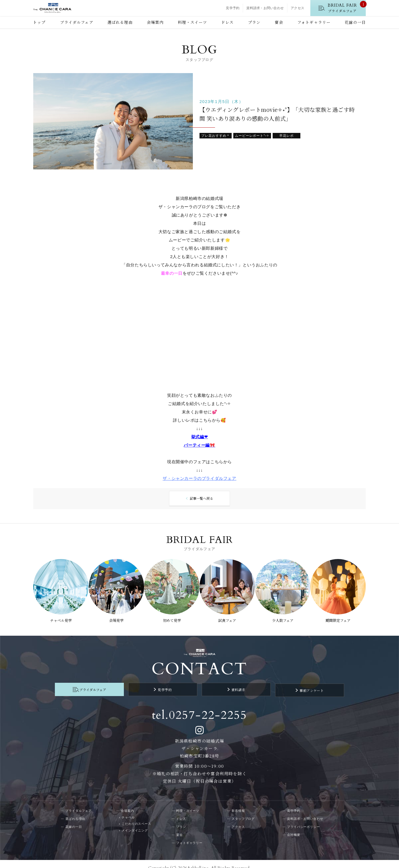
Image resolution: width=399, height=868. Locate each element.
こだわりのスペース (136, 815)
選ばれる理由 (120, 22)
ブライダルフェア (77, 22)
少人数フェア (284, 617)
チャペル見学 (58, 617)
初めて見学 (171, 617)
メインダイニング (135, 822)
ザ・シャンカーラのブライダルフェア (199, 479)
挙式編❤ (199, 437)
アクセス (297, 8)
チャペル (128, 809)
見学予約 (233, 8)
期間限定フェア (341, 617)
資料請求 (231, 683)
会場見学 (115, 617)
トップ (39, 22)
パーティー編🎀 (199, 446)
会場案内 (155, 22)
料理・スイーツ (192, 22)
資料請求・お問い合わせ (265, 8)
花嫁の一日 (355, 22)
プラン (254, 22)
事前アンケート (291, 683)
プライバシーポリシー (304, 818)
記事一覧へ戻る (201, 499)
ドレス (227, 22)
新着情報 (238, 802)
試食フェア (228, 617)
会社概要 (294, 826)
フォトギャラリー (314, 22)
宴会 (279, 22)
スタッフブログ (243, 810)
